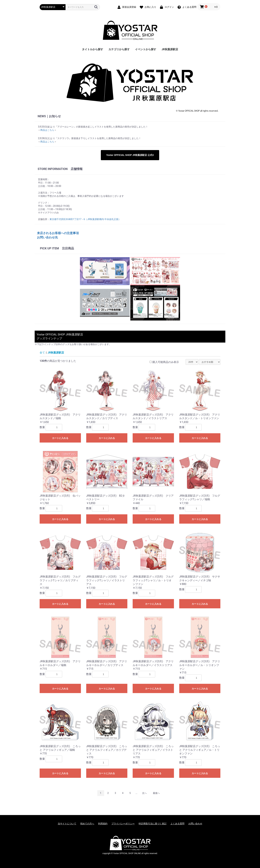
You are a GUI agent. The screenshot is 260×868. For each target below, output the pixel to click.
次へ (144, 793)
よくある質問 (177, 824)
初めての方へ (87, 824)
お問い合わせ (195, 824)
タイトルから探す (93, 49)
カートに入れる (60, 438)
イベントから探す (146, 49)
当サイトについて (67, 824)
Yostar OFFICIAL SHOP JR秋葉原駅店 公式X (130, 155)
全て (42, 353)
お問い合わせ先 (47, 237)
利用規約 (103, 824)
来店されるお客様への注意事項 (58, 233)
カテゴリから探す (119, 49)
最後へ (156, 793)
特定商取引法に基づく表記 (153, 824)
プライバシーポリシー (123, 824)
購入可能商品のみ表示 (166, 362)
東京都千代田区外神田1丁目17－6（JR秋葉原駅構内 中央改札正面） (85, 219)
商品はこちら (47, 130)
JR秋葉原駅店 (170, 49)
